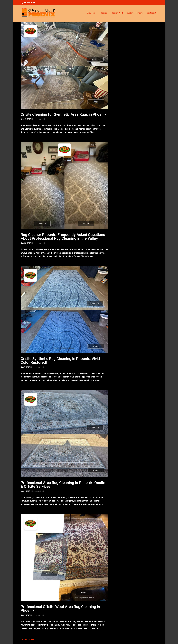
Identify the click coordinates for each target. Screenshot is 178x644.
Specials (104, 13)
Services (91, 13)
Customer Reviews (135, 13)
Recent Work (117, 13)
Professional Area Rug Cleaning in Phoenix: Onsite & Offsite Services (63, 485)
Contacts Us (152, 13)
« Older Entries (27, 639)
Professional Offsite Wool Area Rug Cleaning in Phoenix (60, 609)
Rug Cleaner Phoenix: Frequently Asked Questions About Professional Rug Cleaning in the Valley (63, 236)
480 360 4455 (29, 3)
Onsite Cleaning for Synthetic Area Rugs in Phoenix (64, 114)
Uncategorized (39, 119)
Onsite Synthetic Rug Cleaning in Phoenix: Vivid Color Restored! (60, 360)
